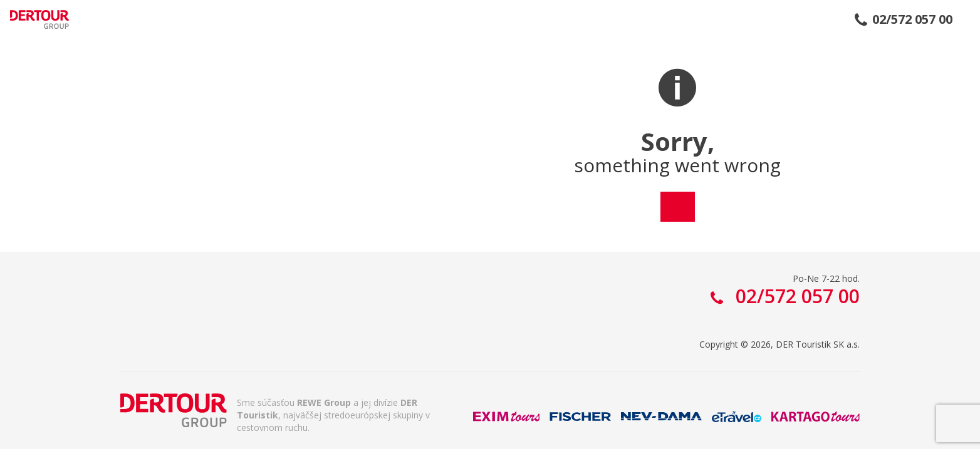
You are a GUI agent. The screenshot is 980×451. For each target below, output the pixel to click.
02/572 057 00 (912, 19)
